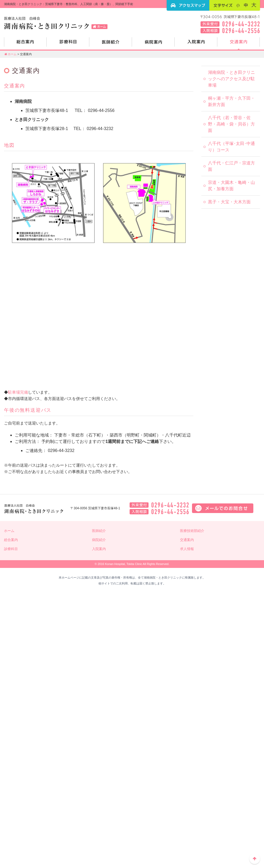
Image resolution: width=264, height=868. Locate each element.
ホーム (10, 54)
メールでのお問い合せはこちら (223, 508)
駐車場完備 (18, 392)
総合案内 (25, 44)
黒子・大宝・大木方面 (229, 202)
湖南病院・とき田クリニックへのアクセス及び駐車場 (231, 79)
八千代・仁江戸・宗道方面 (231, 166)
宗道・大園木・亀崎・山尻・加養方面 (231, 186)
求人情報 (187, 549)
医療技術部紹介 (192, 531)
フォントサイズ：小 (238, 5)
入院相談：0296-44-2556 (159, 512)
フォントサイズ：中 (246, 5)
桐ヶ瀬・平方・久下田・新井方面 (231, 101)
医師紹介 (111, 44)
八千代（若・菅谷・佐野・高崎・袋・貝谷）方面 (231, 124)
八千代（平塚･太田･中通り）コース (231, 147)
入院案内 (196, 44)
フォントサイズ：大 (254, 5)
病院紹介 (153, 44)
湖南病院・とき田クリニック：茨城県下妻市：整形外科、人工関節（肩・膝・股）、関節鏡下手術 (57, 23)
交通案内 (239, 44)
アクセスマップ (188, 5)
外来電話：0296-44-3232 (159, 505)
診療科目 (68, 44)
